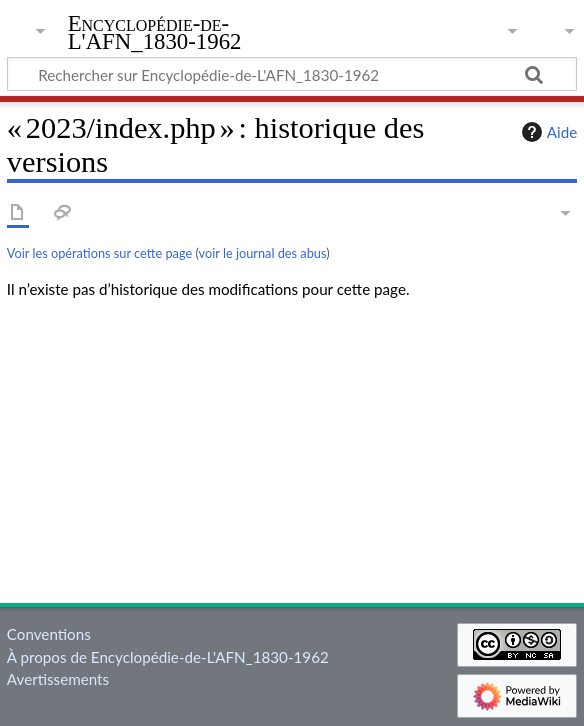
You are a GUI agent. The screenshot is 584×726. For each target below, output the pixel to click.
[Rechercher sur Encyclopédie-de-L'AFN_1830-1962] (292, 74)
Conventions (49, 634)
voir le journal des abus (263, 253)
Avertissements (58, 679)
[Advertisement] (292, 456)
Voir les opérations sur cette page (99, 253)
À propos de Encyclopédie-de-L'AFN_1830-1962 (168, 657)
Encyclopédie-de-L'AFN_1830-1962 (155, 33)
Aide (547, 132)
